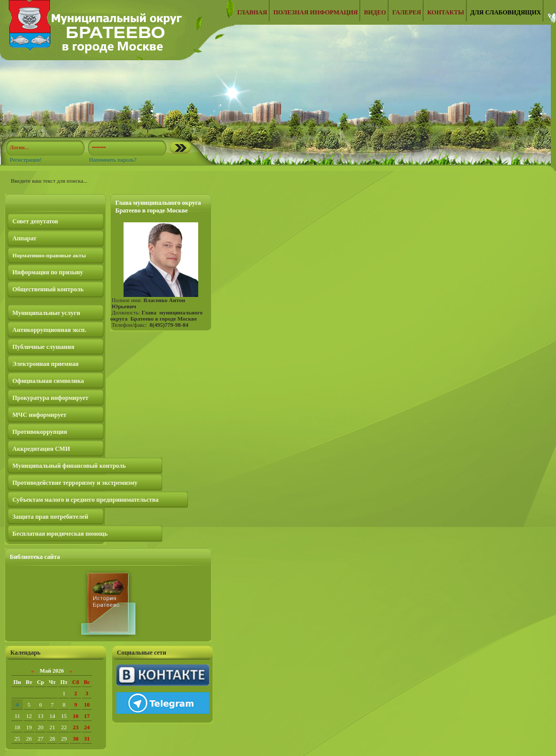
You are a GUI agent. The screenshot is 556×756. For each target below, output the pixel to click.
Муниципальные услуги (46, 313)
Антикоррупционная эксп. (49, 330)
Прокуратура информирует (50, 398)
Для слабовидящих (506, 12)
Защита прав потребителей (50, 517)
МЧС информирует (39, 415)
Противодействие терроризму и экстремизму (75, 483)
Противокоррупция (40, 432)
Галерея (407, 12)
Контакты (446, 12)
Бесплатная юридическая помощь (60, 534)
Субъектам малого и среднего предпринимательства (85, 500)
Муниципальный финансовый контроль (69, 466)
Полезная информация (316, 12)
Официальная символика (48, 381)
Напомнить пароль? (113, 160)
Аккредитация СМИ (41, 449)
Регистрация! (26, 160)
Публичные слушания (43, 347)
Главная (252, 12)
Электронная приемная (45, 364)
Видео (375, 12)
